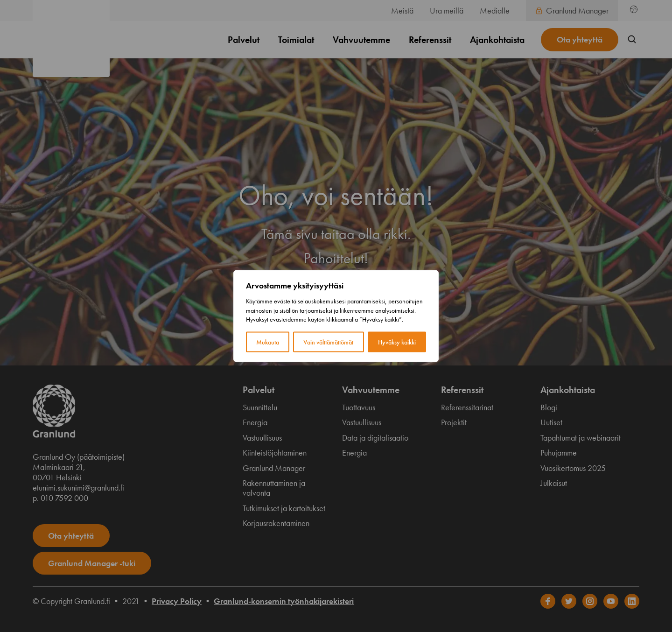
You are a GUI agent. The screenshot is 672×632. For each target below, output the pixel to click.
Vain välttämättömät (328, 342)
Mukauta (268, 342)
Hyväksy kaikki (397, 342)
